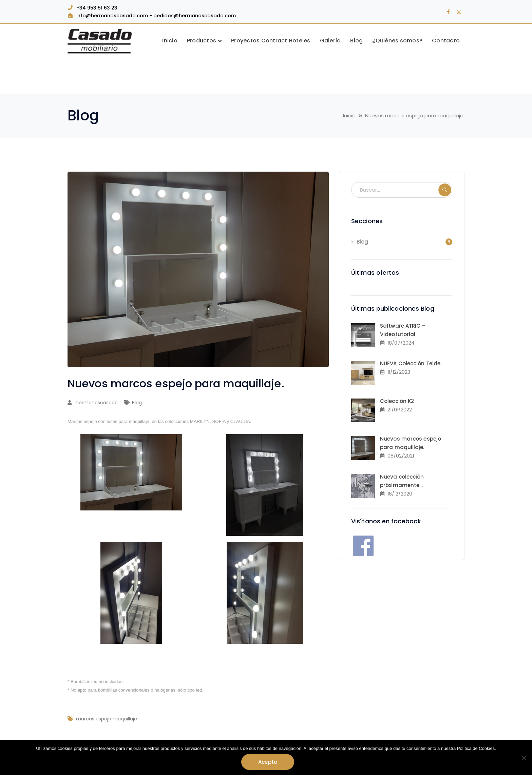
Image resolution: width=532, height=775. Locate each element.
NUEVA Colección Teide (410, 363)
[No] (524, 758)
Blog (137, 403)
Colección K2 (397, 401)
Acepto (268, 762)
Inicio (349, 115)
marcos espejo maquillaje (107, 719)
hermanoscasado (97, 403)
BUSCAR (445, 190)
